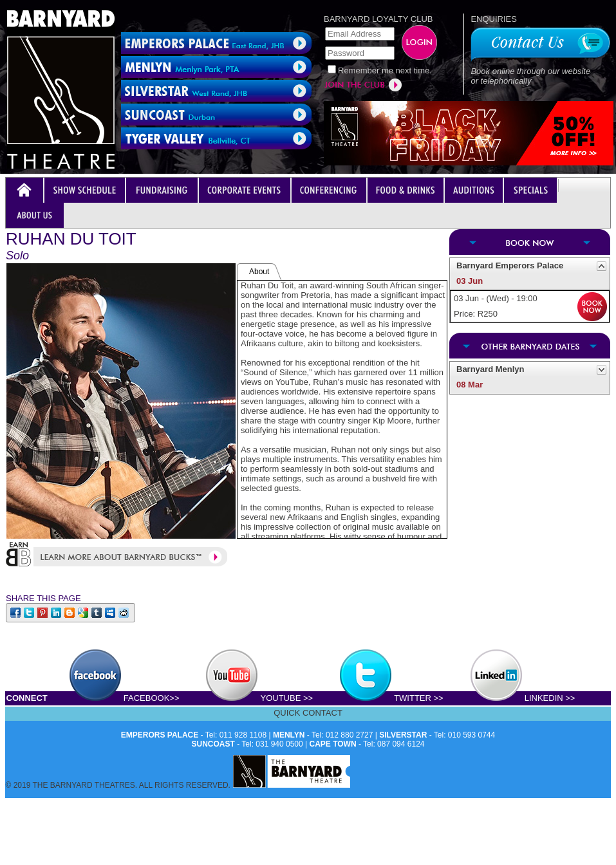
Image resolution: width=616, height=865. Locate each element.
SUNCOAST (213, 744)
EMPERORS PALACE (160, 735)
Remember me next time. (385, 70)
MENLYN (289, 735)
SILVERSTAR (403, 735)
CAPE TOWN (333, 744)
